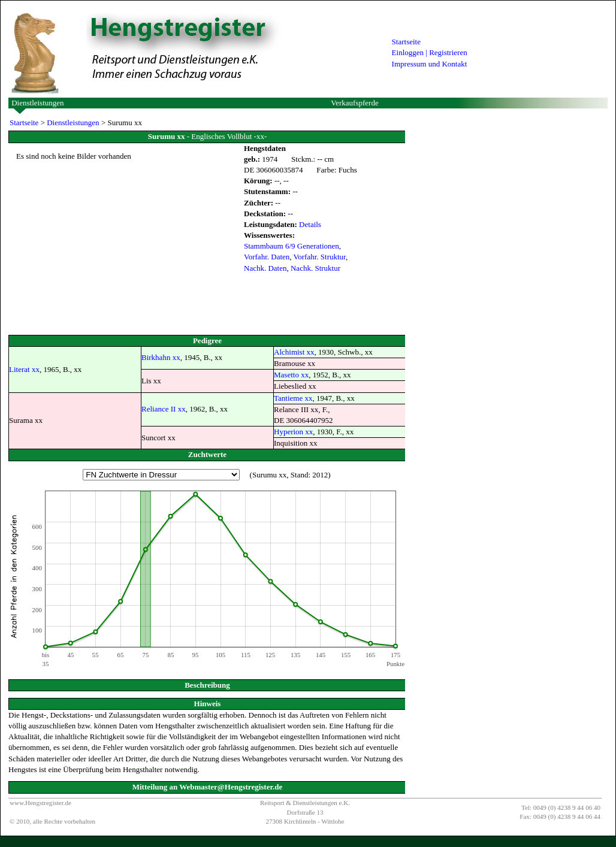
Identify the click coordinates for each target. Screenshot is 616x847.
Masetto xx (291, 375)
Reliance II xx (164, 409)
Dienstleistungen (37, 103)
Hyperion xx (293, 432)
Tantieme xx (293, 398)
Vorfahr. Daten (267, 257)
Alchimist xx (294, 352)
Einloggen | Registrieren (430, 52)
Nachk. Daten (265, 268)
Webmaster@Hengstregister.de (231, 787)
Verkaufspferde (354, 103)
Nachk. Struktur (315, 268)
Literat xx (24, 369)
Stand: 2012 (309, 475)
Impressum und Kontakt (430, 64)
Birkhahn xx (161, 357)
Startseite (406, 42)
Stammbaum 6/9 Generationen (292, 246)
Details (310, 224)
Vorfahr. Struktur (320, 257)
